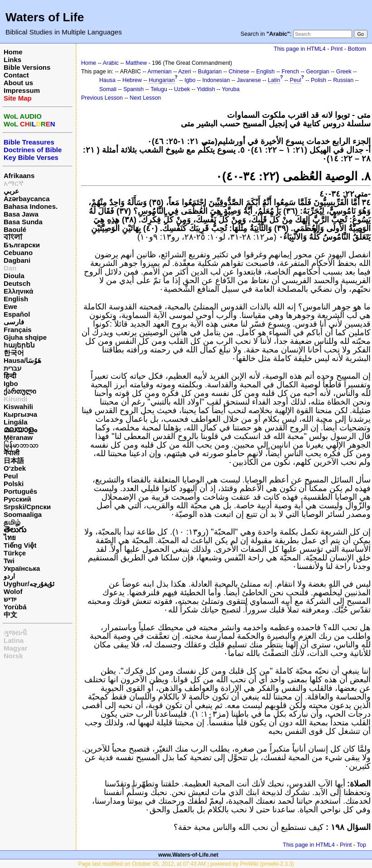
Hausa (107, 80)
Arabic (111, 63)
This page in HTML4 (300, 49)
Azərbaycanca (27, 199)
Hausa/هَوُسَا (22, 360)
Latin (274, 80)
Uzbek (182, 89)
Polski (14, 484)
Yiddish (206, 89)
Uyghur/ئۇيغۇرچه (29, 584)
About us (18, 83)
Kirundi (16, 399)
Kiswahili (18, 407)
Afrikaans (19, 176)
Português (20, 491)
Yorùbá (15, 607)
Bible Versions (27, 67)
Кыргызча (20, 414)
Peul (11, 476)
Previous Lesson (102, 98)
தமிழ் (12, 522)
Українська (22, 568)
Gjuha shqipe (25, 337)
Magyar (16, 648)
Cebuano (18, 253)
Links (12, 60)
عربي (11, 191)
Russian (343, 80)
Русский (17, 499)
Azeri (184, 72)
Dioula (14, 276)
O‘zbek (15, 468)
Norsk (13, 656)
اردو (9, 576)
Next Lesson (145, 98)
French (290, 72)
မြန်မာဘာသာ (21, 445)
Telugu (159, 89)
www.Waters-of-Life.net (188, 855)
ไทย (10, 538)
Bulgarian (210, 72)
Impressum (22, 90)
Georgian (317, 72)
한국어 (14, 353)
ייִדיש (10, 599)
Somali (108, 89)
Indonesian (216, 80)
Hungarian (162, 80)
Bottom (357, 49)
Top (361, 845)
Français (18, 330)
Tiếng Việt (20, 545)
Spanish (133, 89)
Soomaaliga (23, 514)
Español (17, 314)
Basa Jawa (21, 214)
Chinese (239, 72)
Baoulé (15, 229)
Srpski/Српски (27, 507)
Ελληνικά (18, 291)
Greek (344, 72)
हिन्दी (10, 376)
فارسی (14, 322)
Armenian (160, 72)
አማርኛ (14, 183)
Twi (9, 561)
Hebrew (132, 80)
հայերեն (19, 345)
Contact (16, 75)
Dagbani (17, 260)
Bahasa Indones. (31, 206)
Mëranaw (18, 437)
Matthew (136, 63)
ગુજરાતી (15, 633)
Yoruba (231, 89)
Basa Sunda (23, 222)
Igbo (11, 383)
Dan (10, 268)
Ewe (10, 306)
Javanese (249, 80)
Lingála (16, 422)
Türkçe (15, 553)
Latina (14, 640)
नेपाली (12, 453)
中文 (10, 615)
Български (22, 245)
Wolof (13, 591)
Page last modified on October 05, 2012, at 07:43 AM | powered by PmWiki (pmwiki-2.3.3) (186, 864)
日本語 (14, 461)
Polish (319, 80)
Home (13, 52)
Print (337, 49)
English (16, 299)
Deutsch (17, 283)
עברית (12, 368)
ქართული (20, 391)
